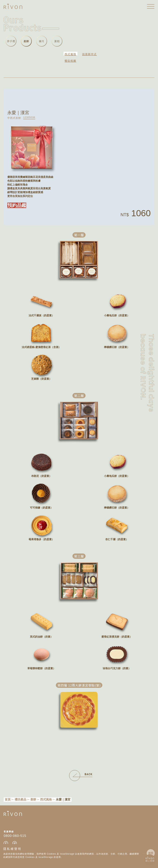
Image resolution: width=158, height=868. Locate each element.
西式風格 (70, 54)
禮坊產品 (20, 799)
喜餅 (33, 799)
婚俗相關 (70, 61)
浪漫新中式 (89, 54)
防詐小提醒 (17, 856)
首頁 (8, 799)
